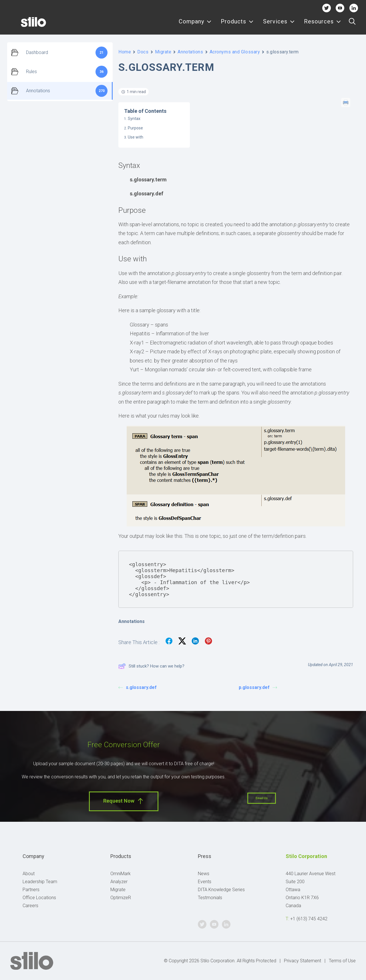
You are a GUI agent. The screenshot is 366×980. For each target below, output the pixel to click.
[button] (352, 25)
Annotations (190, 52)
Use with (136, 137)
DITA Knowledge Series (221, 890)
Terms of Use (342, 961)
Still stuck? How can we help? (151, 666)
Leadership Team (40, 882)
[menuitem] (195, 25)
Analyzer (119, 882)
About (29, 874)
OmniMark (121, 874)
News (204, 874)
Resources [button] (323, 25)
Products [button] (237, 25)
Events (205, 882)
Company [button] (195, 25)
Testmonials (210, 898)
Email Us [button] (262, 798)
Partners (31, 890)
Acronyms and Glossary (235, 52)
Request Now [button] (124, 801)
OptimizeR (121, 898)
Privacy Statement (303, 961)
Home (125, 52)
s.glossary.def (138, 687)
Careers (30, 906)
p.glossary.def (258, 687)
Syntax (134, 119)
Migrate (163, 52)
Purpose (135, 128)
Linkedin (354, 8)
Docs (143, 52)
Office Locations (39, 898)
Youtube (340, 8)
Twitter (326, 8)
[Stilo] (25, 25)
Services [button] (279, 25)
